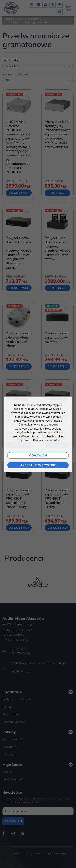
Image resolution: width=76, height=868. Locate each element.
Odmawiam (38, 455)
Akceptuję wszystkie (38, 465)
